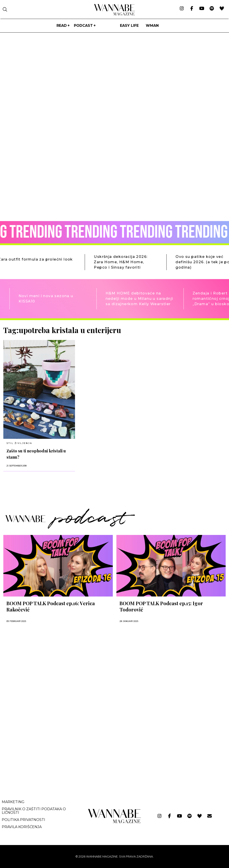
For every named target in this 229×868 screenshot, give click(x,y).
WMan (152, 26)
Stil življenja (19, 443)
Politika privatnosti (23, 820)
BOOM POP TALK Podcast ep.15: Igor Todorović (161, 606)
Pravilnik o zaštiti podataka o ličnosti (34, 811)
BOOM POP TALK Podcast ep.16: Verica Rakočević (51, 606)
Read (62, 26)
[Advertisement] (37, 750)
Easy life (129, 26)
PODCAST (83, 26)
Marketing (13, 802)
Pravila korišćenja (22, 827)
